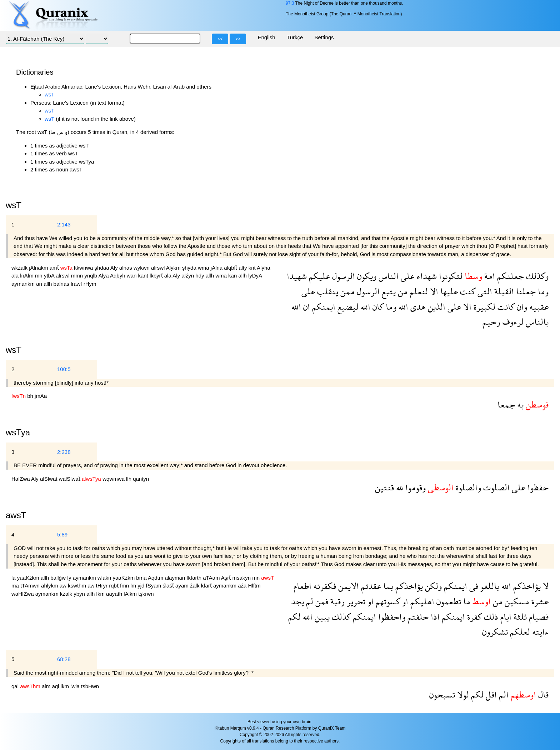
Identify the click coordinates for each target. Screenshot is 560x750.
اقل (490, 694)
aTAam (212, 578)
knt (253, 268)
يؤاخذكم (526, 586)
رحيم (491, 322)
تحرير (355, 601)
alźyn (188, 276)
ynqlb (91, 276)
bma (142, 578)
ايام (505, 617)
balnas (62, 284)
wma (204, 268)
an (40, 284)
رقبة (336, 601)
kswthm (78, 586)
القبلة (503, 291)
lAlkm (131, 594)
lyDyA (255, 276)
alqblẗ (231, 268)
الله (402, 307)
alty (244, 268)
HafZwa (21, 479)
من (402, 291)
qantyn (141, 479)
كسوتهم (387, 601)
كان (377, 307)
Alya (104, 276)
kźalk (67, 594)
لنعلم (418, 291)
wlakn (105, 578)
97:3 (290, 3)
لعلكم (519, 632)
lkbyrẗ (157, 276)
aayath (115, 594)
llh (129, 479)
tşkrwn (146, 594)
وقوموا (414, 487)
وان (521, 307)
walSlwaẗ (70, 479)
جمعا (506, 404)
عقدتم (370, 586)
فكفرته (324, 586)
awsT (16, 515)
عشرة (539, 601)
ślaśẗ (169, 586)
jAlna (217, 268)
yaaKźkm (29, 578)
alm (47, 686)
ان (306, 307)
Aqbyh (118, 276)
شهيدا (297, 276)
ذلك (490, 617)
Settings (324, 37)
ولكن (432, 586)
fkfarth (195, 578)
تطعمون (448, 601)
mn (39, 276)
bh (31, 396)
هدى (417, 307)
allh (211, 276)
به (519, 404)
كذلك (340, 617)
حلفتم (417, 617)
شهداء (426, 276)
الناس (387, 276)
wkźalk (20, 268)
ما (466, 601)
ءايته (539, 632)
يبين (321, 617)
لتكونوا (450, 276)
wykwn (142, 268)
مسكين (516, 601)
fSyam (154, 586)
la (14, 578)
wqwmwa (114, 479)
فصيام (538, 617)
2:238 (64, 452)
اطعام (302, 586)
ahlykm (50, 586)
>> (238, 39)
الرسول (342, 276)
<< (220, 39)
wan (132, 276)
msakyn (242, 578)
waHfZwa (23, 594)
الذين (436, 307)
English (266, 37)
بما (387, 586)
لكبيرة (483, 307)
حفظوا (537, 487)
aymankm (24, 284)
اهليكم (421, 601)
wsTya (18, 432)
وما (542, 291)
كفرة (473, 617)
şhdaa (102, 268)
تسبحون (442, 694)
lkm (101, 594)
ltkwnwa (84, 268)
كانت (505, 307)
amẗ (55, 268)
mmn (78, 276)
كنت (467, 291)
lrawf (77, 284)
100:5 (64, 369)
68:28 (64, 659)
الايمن (347, 586)
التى (484, 291)
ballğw (59, 578)
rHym (90, 284)
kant (144, 276)
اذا (434, 617)
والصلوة (467, 487)
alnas (126, 268)
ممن (346, 291)
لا (545, 586)
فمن (321, 601)
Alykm (174, 268)
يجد (297, 601)
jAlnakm (39, 268)
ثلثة (519, 617)
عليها (448, 291)
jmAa (41, 396)
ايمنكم (323, 307)
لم (309, 601)
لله (399, 487)
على (406, 276)
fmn (125, 586)
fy (70, 578)
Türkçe (295, 37)
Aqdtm (156, 578)
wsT (50, 94)
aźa (243, 586)
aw (64, 586)
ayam (183, 586)
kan (233, 276)
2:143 (64, 224)
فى (473, 586)
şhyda (190, 268)
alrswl (159, 268)
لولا (462, 694)
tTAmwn (31, 586)
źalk (196, 586)
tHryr (102, 586)
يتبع (388, 291)
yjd (142, 586)
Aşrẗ (227, 578)
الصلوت (495, 487)
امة (489, 276)
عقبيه (538, 307)
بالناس (536, 322)
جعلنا (525, 291)
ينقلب (327, 291)
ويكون (366, 276)
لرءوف (512, 322)
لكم (294, 617)
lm (134, 586)
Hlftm (254, 586)
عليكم (318, 276)
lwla (76, 686)
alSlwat (49, 479)
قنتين (384, 487)
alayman (176, 578)
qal (16, 686)
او (404, 601)
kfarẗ (207, 586)
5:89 (62, 534)
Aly (115, 268)
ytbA (50, 276)
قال (542, 694)
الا (433, 291)
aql (56, 686)
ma (16, 586)
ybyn (80, 594)
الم (503, 694)
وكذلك (536, 276)
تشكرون (495, 632)
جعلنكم (509, 276)
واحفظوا (391, 617)
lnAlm (27, 276)
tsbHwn (90, 686)
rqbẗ (114, 586)
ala (16, 276)
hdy (200, 276)
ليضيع (347, 307)
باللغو (489, 586)
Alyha (264, 268)
